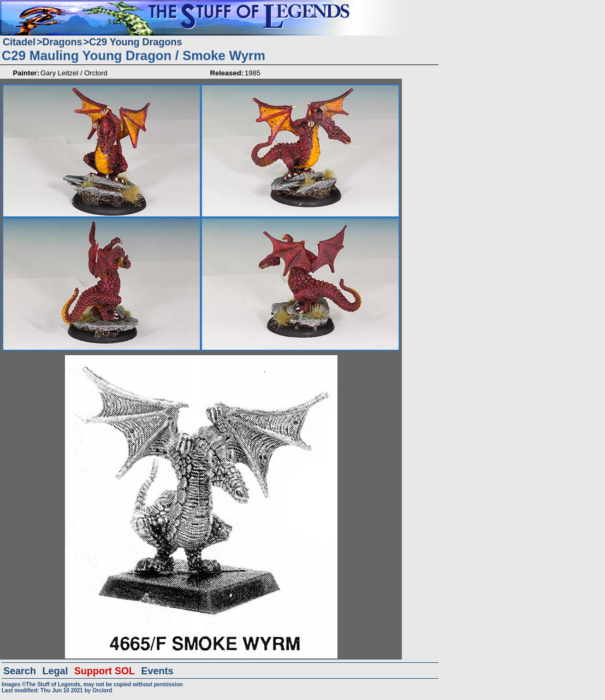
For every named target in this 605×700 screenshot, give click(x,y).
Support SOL (105, 671)
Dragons (63, 42)
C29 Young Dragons (135, 42)
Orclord (102, 690)
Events (157, 671)
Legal (55, 671)
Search (20, 671)
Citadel (19, 42)
